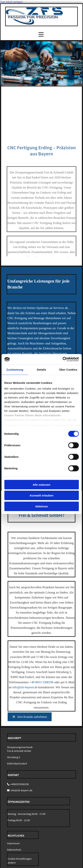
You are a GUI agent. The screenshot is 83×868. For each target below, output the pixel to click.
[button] (30, 717)
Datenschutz (14, 850)
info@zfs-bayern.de (25, 687)
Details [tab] (42, 369)
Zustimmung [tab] (15, 369)
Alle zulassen (41, 484)
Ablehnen (41, 506)
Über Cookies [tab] (68, 369)
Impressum (13, 843)
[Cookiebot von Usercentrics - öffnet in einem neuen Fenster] (62, 359)
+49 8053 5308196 (41, 682)
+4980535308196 (19, 784)
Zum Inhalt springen (11, 2)
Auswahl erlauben (41, 495)
